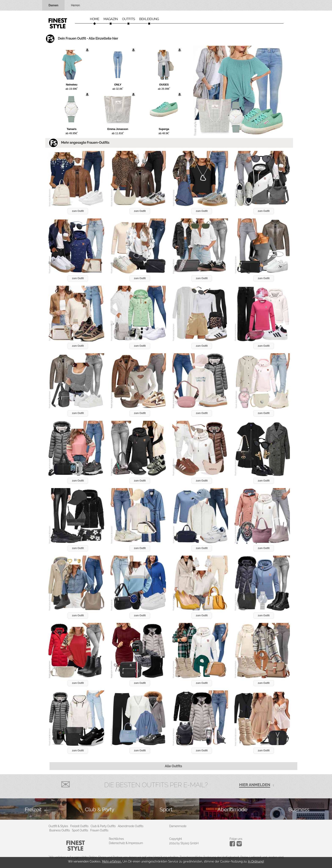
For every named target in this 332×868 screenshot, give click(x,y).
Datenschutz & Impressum (126, 843)
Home (94, 19)
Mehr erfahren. (112, 861)
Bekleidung (149, 19)
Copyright (176, 839)
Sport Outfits (80, 830)
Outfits (128, 19)
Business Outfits (60, 830)
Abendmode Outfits (131, 826)
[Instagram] (233, 845)
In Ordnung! (256, 861)
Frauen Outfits (99, 830)
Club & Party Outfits (103, 826)
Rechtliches (116, 839)
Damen (53, 5)
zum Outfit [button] (78, 211)
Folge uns (236, 839)
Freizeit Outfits (79, 826)
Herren (75, 5)
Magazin (111, 19)
